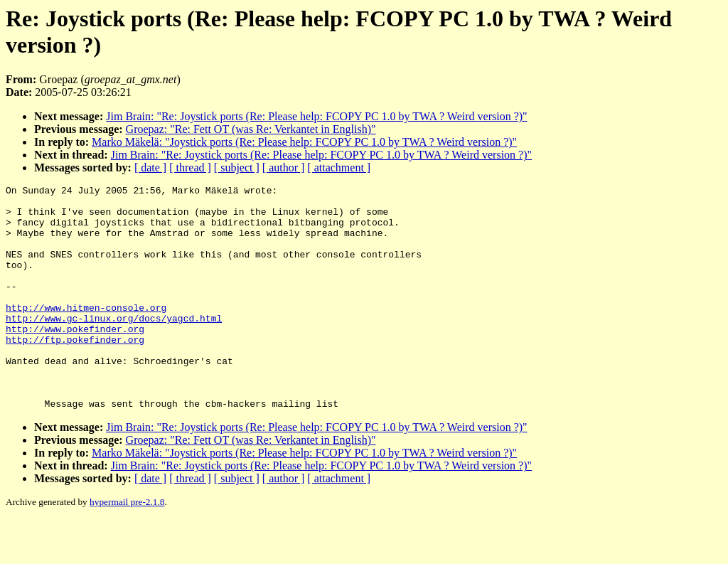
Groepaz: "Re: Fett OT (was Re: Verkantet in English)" (251, 129)
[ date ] (150, 167)
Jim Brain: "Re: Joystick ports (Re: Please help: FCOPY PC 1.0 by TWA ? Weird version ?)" (316, 116)
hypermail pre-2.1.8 (127, 547)
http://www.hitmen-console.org (86, 333)
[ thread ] (190, 167)
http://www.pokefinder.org (75, 358)
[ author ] (284, 167)
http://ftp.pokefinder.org (75, 371)
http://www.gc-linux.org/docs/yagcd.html (114, 346)
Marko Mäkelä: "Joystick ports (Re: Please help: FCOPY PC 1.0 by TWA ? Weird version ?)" (304, 142)
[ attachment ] (339, 167)
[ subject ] (237, 167)
